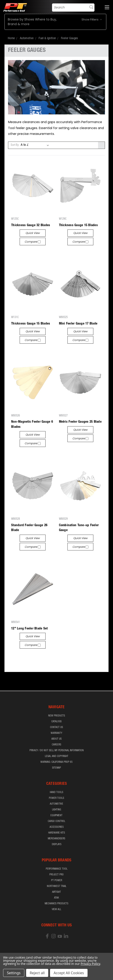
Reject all (37, 973)
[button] (55, 22)
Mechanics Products (56, 904)
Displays (57, 844)
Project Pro (56, 875)
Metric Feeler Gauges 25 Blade (80, 422)
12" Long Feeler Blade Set (29, 629)
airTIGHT (56, 892)
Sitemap (56, 768)
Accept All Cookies (69, 973)
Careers (56, 745)
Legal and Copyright (57, 756)
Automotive (56, 804)
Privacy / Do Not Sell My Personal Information (57, 751)
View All (56, 909)
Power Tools (56, 798)
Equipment (56, 816)
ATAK (56, 898)
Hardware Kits (57, 833)
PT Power (57, 881)
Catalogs (56, 722)
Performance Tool (57, 869)
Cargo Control (56, 821)
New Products (57, 716)
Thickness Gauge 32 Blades (31, 225)
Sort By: (15, 145)
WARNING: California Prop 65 (56, 762)
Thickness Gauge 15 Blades (78, 225)
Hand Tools (56, 792)
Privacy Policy (90, 964)
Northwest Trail (57, 886)
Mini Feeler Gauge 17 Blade (78, 324)
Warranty (56, 733)
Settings (14, 973)
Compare (33, 242)
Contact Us (56, 727)
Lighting (56, 810)
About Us (56, 739)
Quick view (33, 233)
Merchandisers (56, 839)
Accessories (57, 827)
